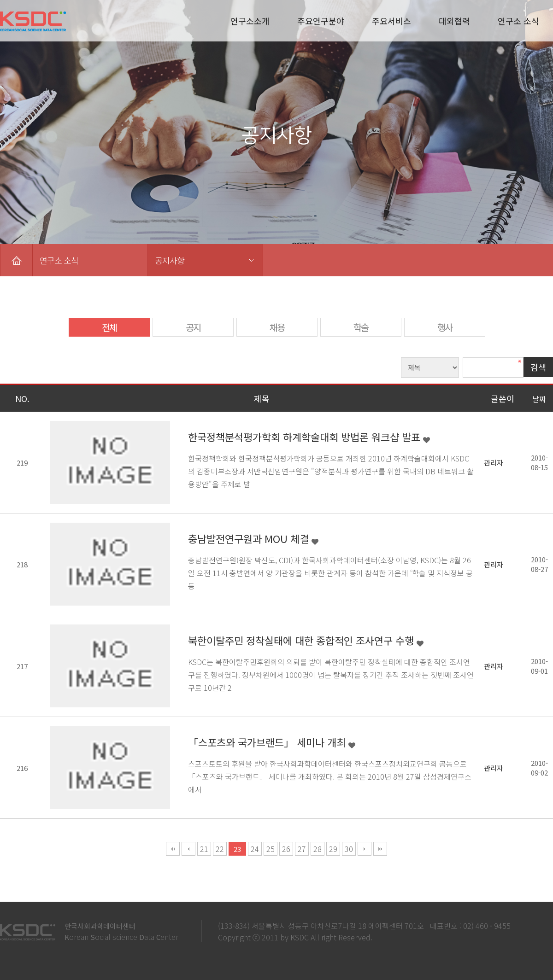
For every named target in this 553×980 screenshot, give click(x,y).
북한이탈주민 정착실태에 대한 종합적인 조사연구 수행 (302, 640)
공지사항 (170, 260)
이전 (188, 849)
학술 (361, 327)
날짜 (539, 399)
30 (349, 849)
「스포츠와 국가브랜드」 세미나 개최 (268, 742)
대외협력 (454, 21)
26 (286, 849)
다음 (365, 849)
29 (333, 849)
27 (302, 849)
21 (204, 849)
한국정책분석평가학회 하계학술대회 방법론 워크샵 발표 (306, 437)
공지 (193, 327)
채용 (277, 327)
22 (220, 849)
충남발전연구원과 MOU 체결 (250, 538)
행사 (445, 327)
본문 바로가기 (0, 0)
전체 (109, 327)
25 (271, 849)
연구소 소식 (518, 21)
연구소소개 (250, 21)
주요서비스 (391, 21)
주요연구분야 (321, 21)
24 (255, 849)
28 (318, 849)
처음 (173, 849)
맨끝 (380, 849)
